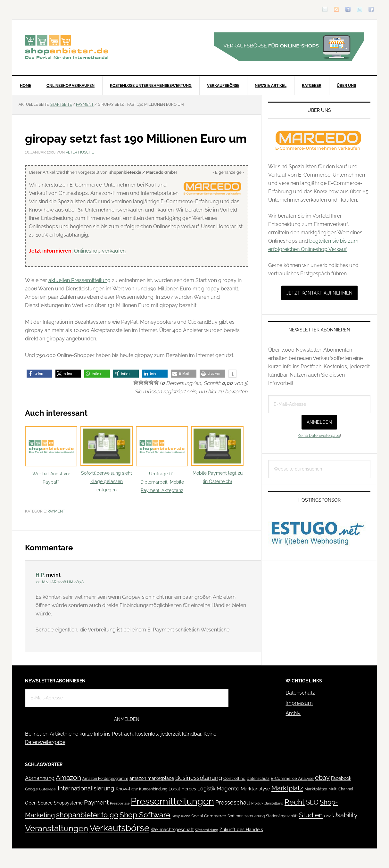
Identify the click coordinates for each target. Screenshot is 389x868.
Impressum (299, 703)
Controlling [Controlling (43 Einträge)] (234, 778)
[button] (39, 374)
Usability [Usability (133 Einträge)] (345, 815)
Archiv (293, 713)
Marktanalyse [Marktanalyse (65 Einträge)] (255, 789)
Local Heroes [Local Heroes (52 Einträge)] (182, 789)
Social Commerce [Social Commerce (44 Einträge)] (209, 816)
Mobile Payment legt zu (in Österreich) (217, 455)
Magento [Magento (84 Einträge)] (228, 789)
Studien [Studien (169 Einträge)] (311, 815)
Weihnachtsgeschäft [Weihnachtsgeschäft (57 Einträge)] (172, 830)
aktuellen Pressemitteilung (79, 280)
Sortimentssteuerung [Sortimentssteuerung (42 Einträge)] (246, 816)
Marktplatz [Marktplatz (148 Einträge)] (287, 788)
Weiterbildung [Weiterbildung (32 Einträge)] (207, 830)
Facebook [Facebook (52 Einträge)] (341, 778)
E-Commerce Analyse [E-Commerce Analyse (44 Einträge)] (292, 778)
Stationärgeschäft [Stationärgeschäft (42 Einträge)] (282, 816)
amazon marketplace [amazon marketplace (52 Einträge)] (152, 778)
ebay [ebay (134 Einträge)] (322, 778)
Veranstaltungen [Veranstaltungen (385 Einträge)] (57, 828)
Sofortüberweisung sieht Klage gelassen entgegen (107, 459)
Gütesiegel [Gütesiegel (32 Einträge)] (48, 789)
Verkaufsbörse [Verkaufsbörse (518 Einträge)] (119, 828)
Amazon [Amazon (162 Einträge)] (68, 777)
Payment (56, 511)
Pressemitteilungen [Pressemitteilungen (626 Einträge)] (172, 801)
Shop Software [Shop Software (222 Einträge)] (145, 815)
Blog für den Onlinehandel (67, 47)
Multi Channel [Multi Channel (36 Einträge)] (341, 789)
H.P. (40, 575)
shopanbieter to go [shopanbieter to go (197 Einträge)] (87, 815)
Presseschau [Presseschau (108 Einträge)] (233, 802)
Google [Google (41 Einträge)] (31, 789)
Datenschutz (300, 693)
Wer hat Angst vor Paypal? (51, 456)
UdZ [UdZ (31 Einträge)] (327, 816)
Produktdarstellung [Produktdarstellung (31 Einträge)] (267, 803)
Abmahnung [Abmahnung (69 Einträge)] (40, 778)
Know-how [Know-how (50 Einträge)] (127, 789)
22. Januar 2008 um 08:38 (60, 582)
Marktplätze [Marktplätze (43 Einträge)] (316, 789)
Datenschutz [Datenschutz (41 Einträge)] (258, 778)
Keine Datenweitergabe (319, 436)
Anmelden (319, 422)
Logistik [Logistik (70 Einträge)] (206, 789)
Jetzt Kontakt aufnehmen (319, 293)
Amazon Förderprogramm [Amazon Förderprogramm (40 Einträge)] (105, 779)
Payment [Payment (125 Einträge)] (96, 802)
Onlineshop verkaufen (100, 251)
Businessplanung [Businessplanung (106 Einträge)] (199, 778)
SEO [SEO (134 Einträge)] (312, 802)
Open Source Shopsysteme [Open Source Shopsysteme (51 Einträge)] (54, 803)
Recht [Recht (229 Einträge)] (295, 802)
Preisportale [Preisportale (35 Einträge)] (120, 803)
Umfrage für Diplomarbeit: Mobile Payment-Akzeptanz (162, 460)
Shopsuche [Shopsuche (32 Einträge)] (181, 816)
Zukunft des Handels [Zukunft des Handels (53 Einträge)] (241, 830)
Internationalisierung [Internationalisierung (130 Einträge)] (86, 788)
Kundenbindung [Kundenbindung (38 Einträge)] (153, 789)
